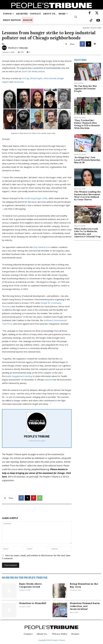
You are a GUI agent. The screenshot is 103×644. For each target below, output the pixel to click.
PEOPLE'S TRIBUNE (18, 48)
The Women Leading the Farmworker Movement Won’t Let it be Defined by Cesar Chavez (87, 196)
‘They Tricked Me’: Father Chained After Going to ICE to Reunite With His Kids (87, 124)
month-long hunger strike (36, 198)
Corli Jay (25, 78)
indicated (49, 380)
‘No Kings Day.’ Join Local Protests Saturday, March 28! (87, 160)
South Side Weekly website (33, 71)
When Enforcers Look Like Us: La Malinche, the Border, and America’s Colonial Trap (87, 233)
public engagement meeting (19, 376)
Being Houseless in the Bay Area (84, 585)
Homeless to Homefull (33, 603)
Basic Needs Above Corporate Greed (30, 585)
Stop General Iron (41, 247)
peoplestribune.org (40, 469)
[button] (76, 17)
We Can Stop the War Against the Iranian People (85, 88)
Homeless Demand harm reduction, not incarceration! (85, 606)
